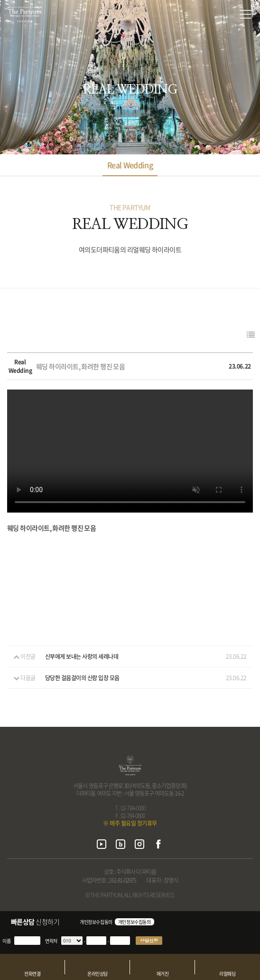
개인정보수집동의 (96, 922)
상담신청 (149, 941)
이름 (6, 941)
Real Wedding (130, 165)
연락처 (51, 941)
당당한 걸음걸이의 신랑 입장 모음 (82, 678)
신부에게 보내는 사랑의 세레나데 (82, 657)
